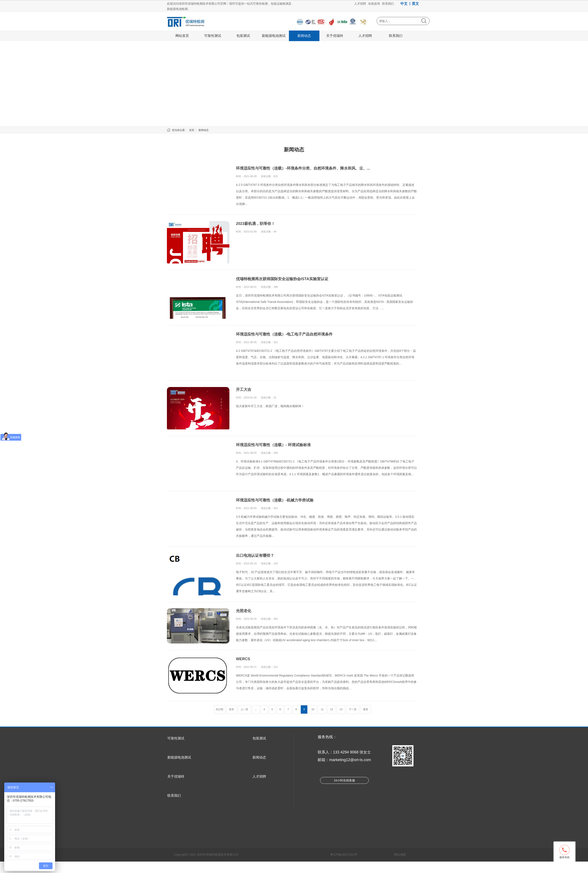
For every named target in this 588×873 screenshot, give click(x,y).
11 (322, 709)
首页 (192, 130)
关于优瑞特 (335, 36)
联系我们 (396, 36)
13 (341, 709)
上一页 (244, 709)
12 (332, 709)
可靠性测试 (213, 36)
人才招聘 (365, 36)
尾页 (366, 709)
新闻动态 (304, 36)
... (256, 709)
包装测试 (243, 36)
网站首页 (182, 36)
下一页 (353, 709)
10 (313, 709)
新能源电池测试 (274, 36)
